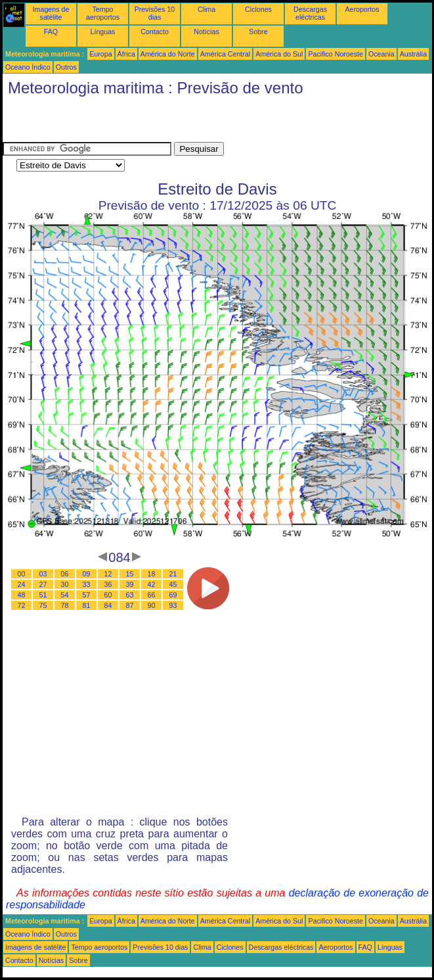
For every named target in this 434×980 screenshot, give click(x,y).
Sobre (258, 32)
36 (108, 584)
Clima (206, 9)
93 (173, 605)
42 (152, 584)
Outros (66, 67)
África (126, 54)
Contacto (155, 32)
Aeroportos (362, 9)
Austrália (413, 54)
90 (152, 605)
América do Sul (279, 54)
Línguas (103, 32)
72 (22, 605)
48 (22, 595)
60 (108, 595)
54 (65, 595)
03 (43, 574)
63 (130, 595)
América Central (225, 54)
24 (22, 584)
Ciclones (258, 9)
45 (173, 584)
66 (152, 595)
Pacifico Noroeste (336, 54)
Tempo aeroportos (103, 13)
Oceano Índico (28, 67)
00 (22, 574)
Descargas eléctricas (310, 13)
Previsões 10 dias (155, 13)
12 (108, 574)
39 (130, 584)
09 (87, 574)
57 (87, 595)
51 (43, 595)
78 (65, 605)
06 (65, 574)
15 (130, 574)
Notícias (206, 32)
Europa (100, 54)
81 (87, 605)
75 (43, 605)
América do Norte (168, 54)
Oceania (381, 54)
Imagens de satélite (51, 13)
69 (173, 595)
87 (130, 605)
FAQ (51, 32)
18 (152, 574)
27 (43, 584)
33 (87, 584)
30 (65, 584)
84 (108, 605)
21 (173, 574)
